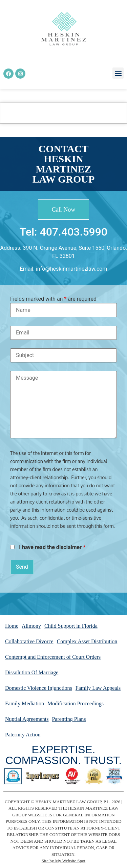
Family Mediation (25, 703)
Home (12, 626)
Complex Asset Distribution (87, 641)
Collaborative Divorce (29, 641)
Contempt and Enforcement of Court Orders (53, 657)
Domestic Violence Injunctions (39, 688)
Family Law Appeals (98, 688)
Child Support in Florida (71, 626)
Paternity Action (23, 735)
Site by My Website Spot (63, 861)
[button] (118, 73)
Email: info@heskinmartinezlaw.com (64, 269)
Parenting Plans (69, 719)
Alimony (31, 626)
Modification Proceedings (76, 703)
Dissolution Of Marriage (32, 672)
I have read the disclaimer (52, 547)
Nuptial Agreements (27, 719)
